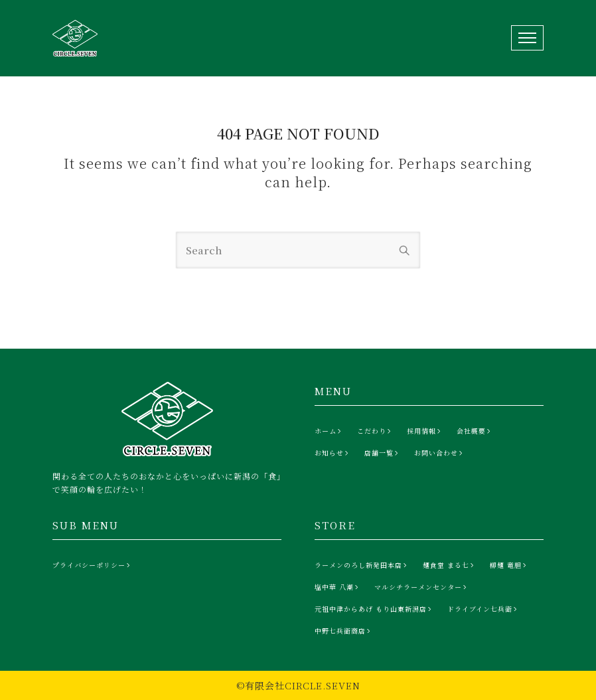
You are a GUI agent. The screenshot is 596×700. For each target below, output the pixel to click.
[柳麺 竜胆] (509, 565)
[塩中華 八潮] (338, 587)
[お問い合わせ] (440, 453)
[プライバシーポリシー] (93, 565)
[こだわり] (375, 431)
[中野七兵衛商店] (344, 631)
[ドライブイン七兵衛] (484, 609)
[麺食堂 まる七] (450, 565)
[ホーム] (329, 431)
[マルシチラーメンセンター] (422, 587)
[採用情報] (425, 431)
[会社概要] (475, 431)
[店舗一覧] (383, 453)
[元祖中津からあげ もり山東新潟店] (374, 609)
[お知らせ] (333, 453)
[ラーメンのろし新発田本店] (362, 565)
